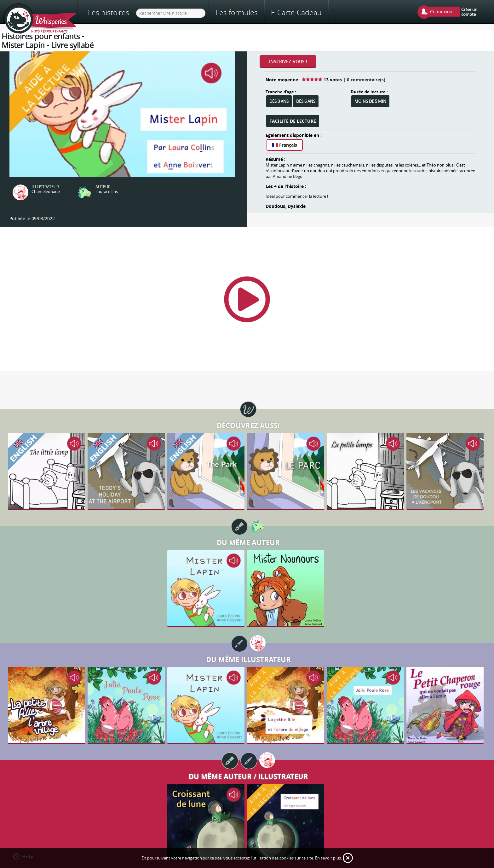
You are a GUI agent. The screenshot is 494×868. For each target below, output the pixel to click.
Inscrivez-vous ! (288, 61)
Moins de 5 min (370, 101)
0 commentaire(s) (366, 80)
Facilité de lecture (293, 121)
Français (285, 145)
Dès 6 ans (306, 101)
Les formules (237, 12)
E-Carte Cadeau (296, 12)
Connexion (441, 12)
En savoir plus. (328, 858)
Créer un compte (469, 12)
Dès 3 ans (279, 101)
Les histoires (109, 12)
